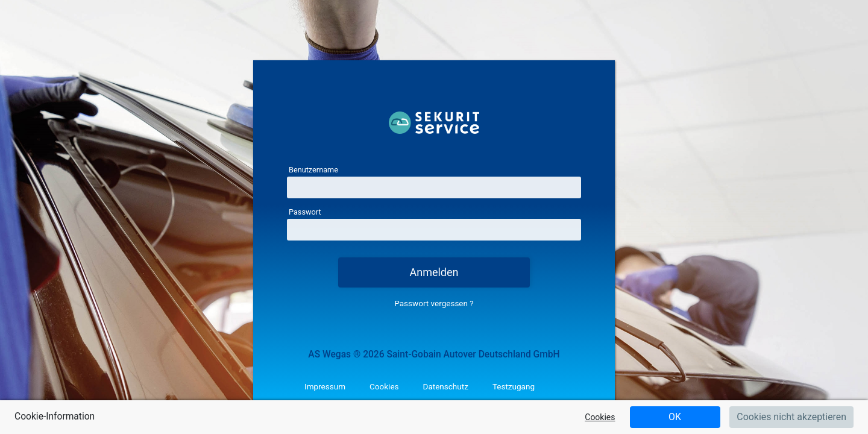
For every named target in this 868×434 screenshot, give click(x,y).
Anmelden (434, 272)
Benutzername (313, 170)
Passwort (305, 212)
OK (675, 417)
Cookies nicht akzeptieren (791, 417)
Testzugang (514, 386)
